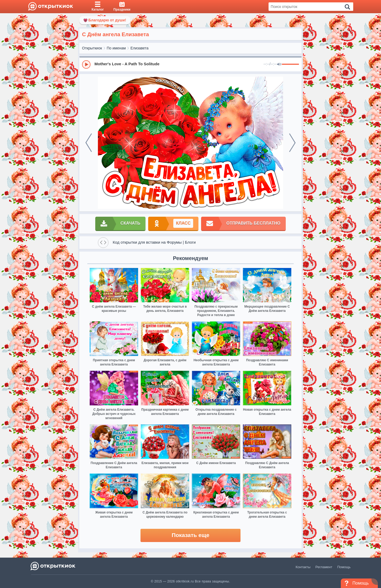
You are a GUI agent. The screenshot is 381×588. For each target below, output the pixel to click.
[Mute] (279, 64)
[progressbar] (290, 64)
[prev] (89, 143)
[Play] (86, 64)
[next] (292, 143)
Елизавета (139, 48)
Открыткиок (92, 48)
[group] (190, 64)
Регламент (324, 567)
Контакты (303, 567)
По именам (116, 48)
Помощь (344, 567)
